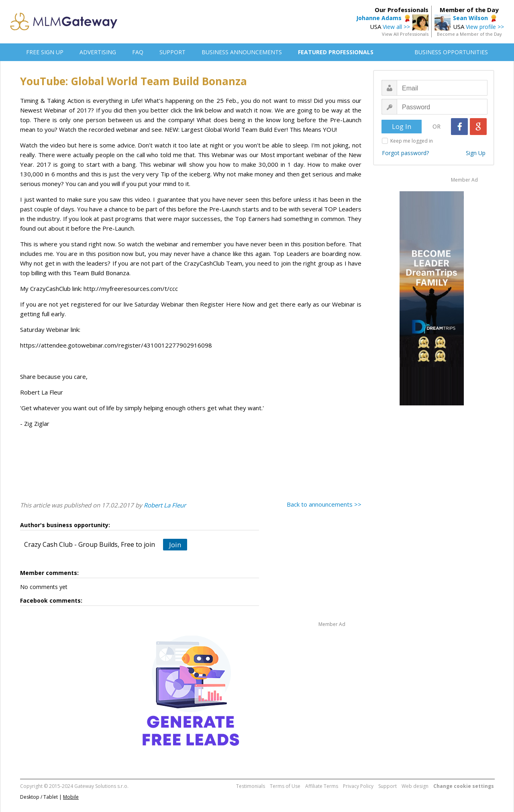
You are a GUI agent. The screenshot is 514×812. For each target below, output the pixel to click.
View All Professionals (405, 34)
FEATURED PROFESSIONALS (336, 52)
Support (388, 786)
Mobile (71, 797)
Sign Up (476, 153)
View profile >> (485, 27)
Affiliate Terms (322, 786)
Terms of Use (285, 786)
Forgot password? (405, 153)
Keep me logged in (412, 141)
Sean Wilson (470, 18)
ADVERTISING (98, 52)
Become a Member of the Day (469, 34)
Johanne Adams (379, 18)
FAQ (138, 52)
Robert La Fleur (165, 505)
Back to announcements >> (324, 504)
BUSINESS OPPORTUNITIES (451, 52)
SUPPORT (172, 52)
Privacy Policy (358, 786)
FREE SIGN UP (45, 52)
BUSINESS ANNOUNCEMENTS (242, 52)
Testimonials (251, 786)
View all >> (396, 27)
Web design (415, 786)
